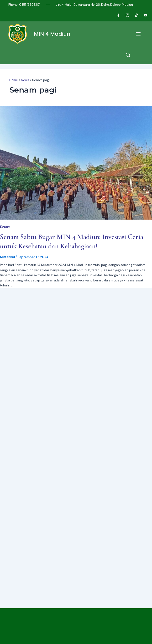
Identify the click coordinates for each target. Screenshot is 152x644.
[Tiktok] (135, 15)
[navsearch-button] (128, 56)
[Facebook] (116, 15)
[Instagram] (126, 15)
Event (5, 227)
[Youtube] (144, 15)
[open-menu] (137, 34)
